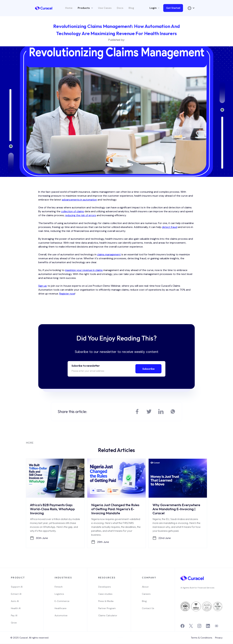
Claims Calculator (108, 615)
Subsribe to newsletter (86, 366)
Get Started (173, 8)
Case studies (105, 594)
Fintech (59, 587)
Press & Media (106, 601)
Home (69, 8)
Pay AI (14, 615)
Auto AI (15, 601)
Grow (14, 623)
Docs (120, 8)
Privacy (219, 638)
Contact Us (148, 608)
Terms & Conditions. (202, 638)
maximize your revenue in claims (84, 270)
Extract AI (16, 594)
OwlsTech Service (118, 644)
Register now (67, 294)
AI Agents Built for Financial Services (197, 588)
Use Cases (105, 8)
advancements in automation (79, 200)
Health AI (16, 608)
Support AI (17, 587)
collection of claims (73, 211)
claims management (109, 254)
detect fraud (170, 227)
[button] (85, 8)
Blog (131, 8)
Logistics (59, 594)
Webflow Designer (121, 638)
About (145, 587)
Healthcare (61, 608)
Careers (146, 594)
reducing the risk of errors (80, 215)
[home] (44, 8)
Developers (105, 587)
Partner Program (107, 608)
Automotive (61, 615)
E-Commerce (62, 601)
